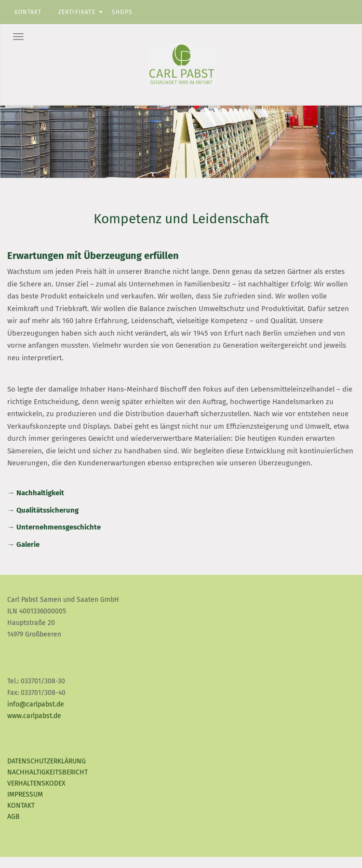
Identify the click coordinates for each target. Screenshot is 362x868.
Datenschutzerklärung (47, 761)
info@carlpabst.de (36, 704)
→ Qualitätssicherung (43, 510)
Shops (122, 12)
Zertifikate (77, 12)
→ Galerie (23, 544)
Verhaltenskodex (36, 783)
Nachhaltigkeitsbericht (47, 772)
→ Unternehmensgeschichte (54, 527)
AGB (13, 817)
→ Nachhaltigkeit (36, 493)
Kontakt (28, 12)
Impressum (25, 794)
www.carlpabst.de (34, 716)
